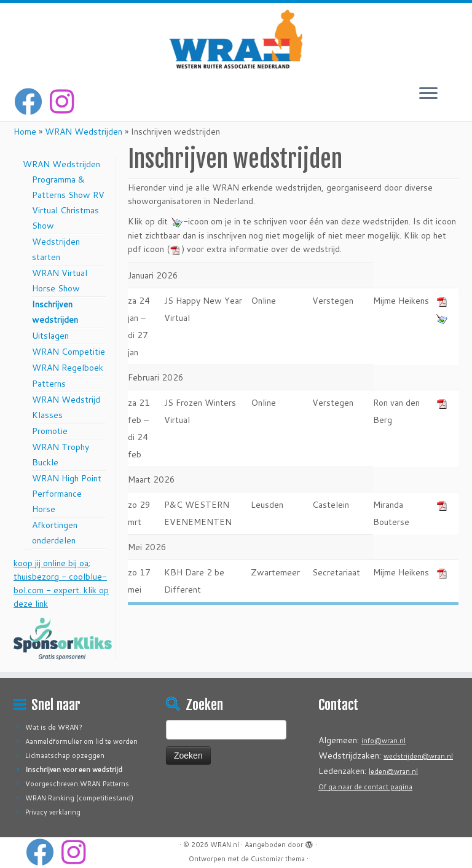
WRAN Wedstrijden (84, 132)
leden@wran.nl (393, 771)
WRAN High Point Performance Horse (67, 494)
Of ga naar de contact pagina (365, 787)
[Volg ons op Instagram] (66, 101)
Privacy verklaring (53, 812)
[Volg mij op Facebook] (32, 101)
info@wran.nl (383, 741)
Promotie (50, 431)
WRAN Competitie (69, 352)
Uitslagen (50, 336)
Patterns (49, 384)
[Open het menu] (428, 94)
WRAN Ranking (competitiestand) (79, 798)
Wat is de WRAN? (54, 727)
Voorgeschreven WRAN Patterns (77, 784)
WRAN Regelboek (68, 368)
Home (25, 132)
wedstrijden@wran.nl (418, 756)
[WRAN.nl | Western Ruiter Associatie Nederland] (236, 39)
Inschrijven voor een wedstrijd (74, 770)
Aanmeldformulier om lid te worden (81, 741)
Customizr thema (278, 859)
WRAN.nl (225, 845)
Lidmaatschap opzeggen (65, 756)
